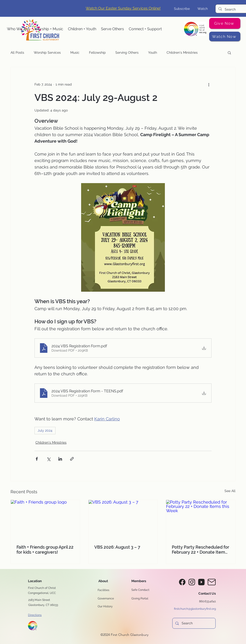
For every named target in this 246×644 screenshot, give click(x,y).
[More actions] (209, 84)
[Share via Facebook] (37, 459)
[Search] (234, 9)
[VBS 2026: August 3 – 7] (123, 519)
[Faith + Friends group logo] (45, 519)
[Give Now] (225, 23)
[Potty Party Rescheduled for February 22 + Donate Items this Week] (201, 519)
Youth (153, 52)
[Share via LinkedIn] (60, 459)
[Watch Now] (225, 36)
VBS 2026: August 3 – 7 (117, 547)
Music (75, 52)
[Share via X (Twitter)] (48, 459)
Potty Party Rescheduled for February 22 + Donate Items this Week (201, 550)
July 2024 (45, 430)
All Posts (17, 52)
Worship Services (47, 52)
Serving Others (127, 52)
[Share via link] (72, 459)
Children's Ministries (182, 52)
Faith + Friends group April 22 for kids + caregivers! (45, 550)
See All (230, 491)
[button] (18, 29)
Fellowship (97, 52)
